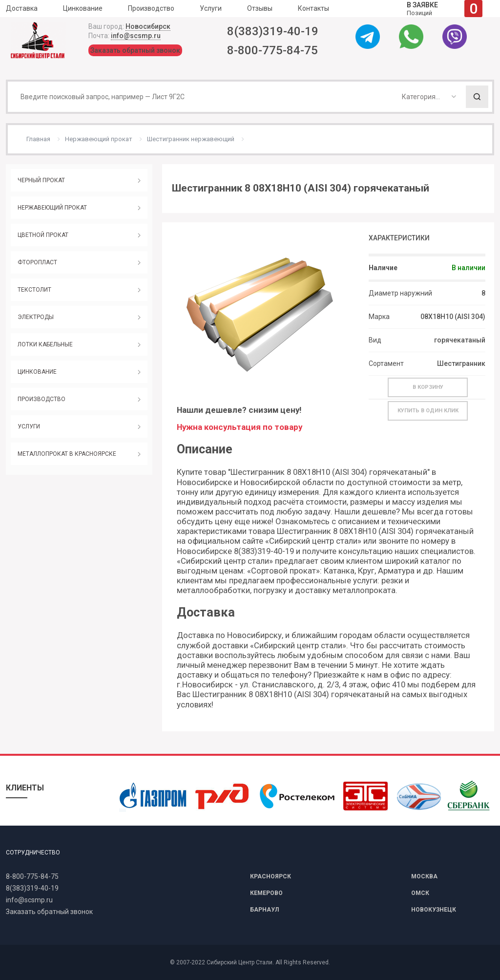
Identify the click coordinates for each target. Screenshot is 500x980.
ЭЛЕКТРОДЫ (36, 317)
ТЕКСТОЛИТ (34, 290)
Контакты (313, 8)
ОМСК (420, 893)
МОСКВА (424, 876)
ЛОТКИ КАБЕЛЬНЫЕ (45, 344)
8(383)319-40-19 (273, 31)
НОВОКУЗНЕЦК (434, 910)
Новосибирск (148, 26)
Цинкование (83, 8)
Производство (151, 8)
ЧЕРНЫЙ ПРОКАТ (41, 180)
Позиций (445, 9)
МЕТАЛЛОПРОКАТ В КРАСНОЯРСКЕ (67, 454)
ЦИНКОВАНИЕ (37, 372)
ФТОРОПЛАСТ (37, 262)
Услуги (211, 8)
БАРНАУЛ (264, 910)
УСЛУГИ (29, 426)
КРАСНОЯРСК (271, 876)
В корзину (428, 387)
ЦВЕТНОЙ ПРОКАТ (43, 235)
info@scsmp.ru (136, 36)
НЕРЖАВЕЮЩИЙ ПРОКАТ (52, 208)
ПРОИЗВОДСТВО (42, 399)
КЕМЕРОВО (266, 893)
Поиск (477, 97)
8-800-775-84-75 (272, 50)
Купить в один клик (428, 411)
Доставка (22, 8)
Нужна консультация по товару (240, 427)
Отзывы (260, 8)
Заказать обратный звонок (135, 50)
